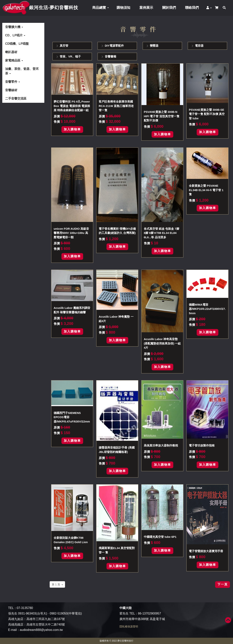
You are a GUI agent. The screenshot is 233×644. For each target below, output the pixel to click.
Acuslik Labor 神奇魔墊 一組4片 (116, 319)
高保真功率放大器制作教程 (161, 445)
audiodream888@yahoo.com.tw (41, 630)
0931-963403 (27, 613)
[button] (210, 8)
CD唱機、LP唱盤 (17, 44)
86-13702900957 (149, 613)
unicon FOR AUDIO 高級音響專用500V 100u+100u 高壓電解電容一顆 (71, 233)
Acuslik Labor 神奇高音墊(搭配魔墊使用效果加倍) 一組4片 (162, 343)
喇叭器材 (11, 52)
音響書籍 (111, 56)
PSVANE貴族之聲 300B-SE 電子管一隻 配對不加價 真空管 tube (207, 114)
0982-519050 (59, 613)
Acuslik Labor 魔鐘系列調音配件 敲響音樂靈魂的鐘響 (72, 310)
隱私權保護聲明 (129, 626)
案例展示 (146, 8)
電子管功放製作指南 (202, 445)
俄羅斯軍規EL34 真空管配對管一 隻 (117, 550)
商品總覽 (101, 8)
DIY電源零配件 (114, 46)
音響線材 (11, 90)
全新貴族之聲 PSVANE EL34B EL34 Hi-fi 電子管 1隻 (206, 190)
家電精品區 (14, 60)
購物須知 (123, 8)
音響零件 (13, 82)
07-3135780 (25, 608)
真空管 (64, 46)
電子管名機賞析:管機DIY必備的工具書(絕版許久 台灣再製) (117, 231)
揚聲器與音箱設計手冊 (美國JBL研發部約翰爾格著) (117, 450)
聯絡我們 (192, 8)
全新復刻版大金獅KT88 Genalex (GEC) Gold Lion (71, 540)
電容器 (199, 46)
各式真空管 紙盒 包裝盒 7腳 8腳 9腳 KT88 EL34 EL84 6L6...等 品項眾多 (161, 233)
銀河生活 (54, 8)
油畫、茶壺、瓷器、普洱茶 (22, 71)
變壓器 (154, 46)
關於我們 (169, 8)
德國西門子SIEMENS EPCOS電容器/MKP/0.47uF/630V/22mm (72, 417)
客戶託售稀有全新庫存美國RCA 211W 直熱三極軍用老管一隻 (116, 106)
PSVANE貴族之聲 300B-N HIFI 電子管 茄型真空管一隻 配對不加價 (162, 116)
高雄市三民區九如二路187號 (46, 619)
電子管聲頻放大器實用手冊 (206, 551)
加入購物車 (72, 129)
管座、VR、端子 (70, 56)
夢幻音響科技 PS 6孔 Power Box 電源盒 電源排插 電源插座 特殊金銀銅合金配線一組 (72, 106)
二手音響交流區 (16, 98)
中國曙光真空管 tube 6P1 (160, 537)
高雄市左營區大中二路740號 (46, 624)
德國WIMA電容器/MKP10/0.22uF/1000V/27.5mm (207, 309)
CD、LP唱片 (15, 35)
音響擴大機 (14, 27)
